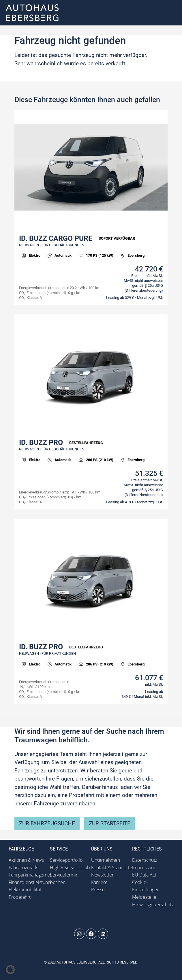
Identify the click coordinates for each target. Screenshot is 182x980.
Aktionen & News (26, 860)
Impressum (144, 868)
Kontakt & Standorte (112, 868)
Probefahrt (20, 897)
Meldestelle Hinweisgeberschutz (153, 901)
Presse (98, 890)
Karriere (99, 882)
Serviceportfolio (66, 860)
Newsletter (102, 875)
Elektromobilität (25, 890)
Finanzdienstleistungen (29, 882)
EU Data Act (144, 875)
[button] (171, 13)
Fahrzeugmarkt (24, 868)
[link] (91, 207)
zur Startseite (110, 823)
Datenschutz (145, 860)
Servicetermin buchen (64, 879)
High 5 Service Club (70, 868)
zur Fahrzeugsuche (47, 823)
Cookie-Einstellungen (146, 886)
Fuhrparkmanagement (29, 875)
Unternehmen (106, 860)
